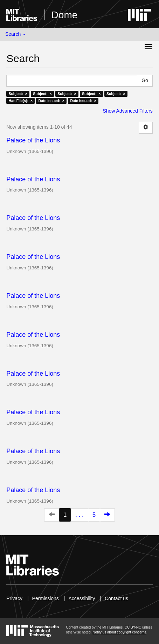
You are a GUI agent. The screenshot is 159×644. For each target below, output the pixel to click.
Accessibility (82, 598)
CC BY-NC (133, 627)
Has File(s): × (20, 101)
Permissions (46, 598)
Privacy (14, 598)
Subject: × (18, 94)
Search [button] (15, 34)
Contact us (116, 598)
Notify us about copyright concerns (119, 632)
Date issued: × (51, 101)
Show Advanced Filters (127, 111)
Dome (65, 15)
